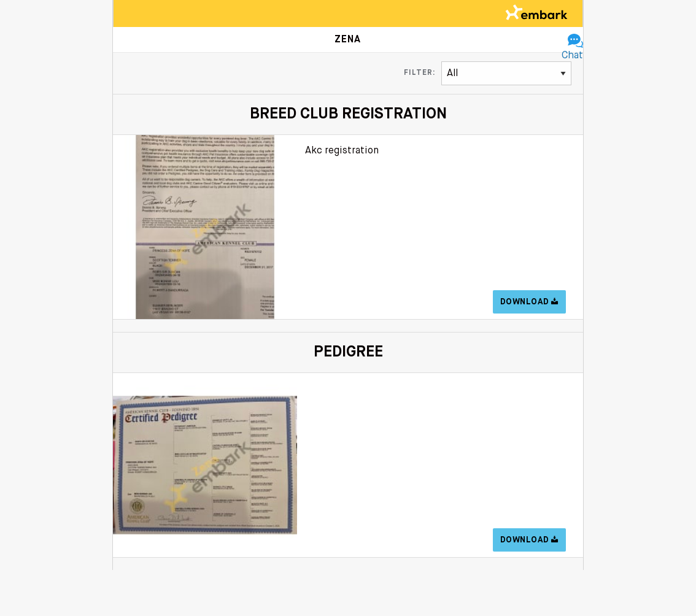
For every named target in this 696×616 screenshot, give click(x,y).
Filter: (420, 73)
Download (529, 302)
